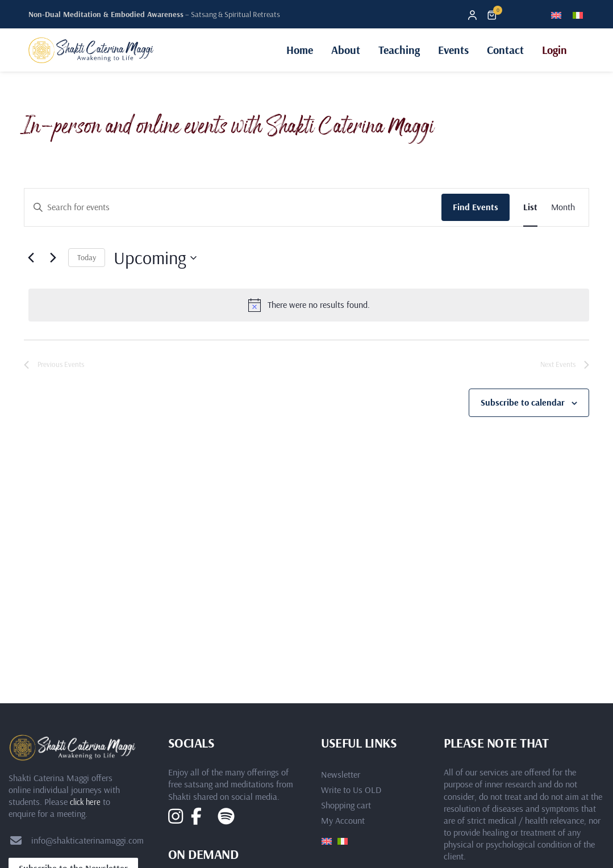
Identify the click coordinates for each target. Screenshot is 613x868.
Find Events (476, 207)
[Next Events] (53, 258)
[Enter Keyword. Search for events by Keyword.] (233, 207)
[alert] (309, 305)
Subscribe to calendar (523, 402)
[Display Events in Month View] (563, 207)
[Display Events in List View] (530, 207)
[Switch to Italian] (578, 14)
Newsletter (341, 774)
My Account (343, 820)
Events (453, 50)
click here (85, 802)
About (346, 50)
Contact (505, 50)
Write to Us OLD (351, 790)
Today (87, 257)
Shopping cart (346, 805)
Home (300, 50)
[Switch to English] (556, 14)
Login (554, 50)
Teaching (399, 50)
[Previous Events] (31, 258)
